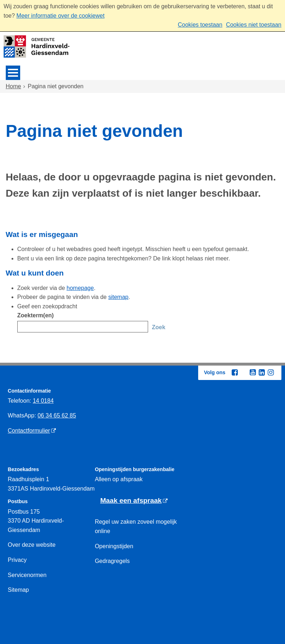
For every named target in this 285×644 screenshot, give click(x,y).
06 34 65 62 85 (57, 415)
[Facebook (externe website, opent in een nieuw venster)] (235, 372)
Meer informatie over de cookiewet (61, 16)
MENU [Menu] (13, 73)
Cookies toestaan (200, 25)
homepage (80, 288)
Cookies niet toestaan (254, 25)
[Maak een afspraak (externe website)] (134, 501)
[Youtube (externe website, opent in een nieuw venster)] (253, 372)
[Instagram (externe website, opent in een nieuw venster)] (271, 372)
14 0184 (43, 401)
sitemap (118, 297)
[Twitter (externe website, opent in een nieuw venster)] (244, 373)
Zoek (158, 327)
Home (14, 86)
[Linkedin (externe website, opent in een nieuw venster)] (262, 372)
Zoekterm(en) (35, 315)
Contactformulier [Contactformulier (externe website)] (29, 431)
